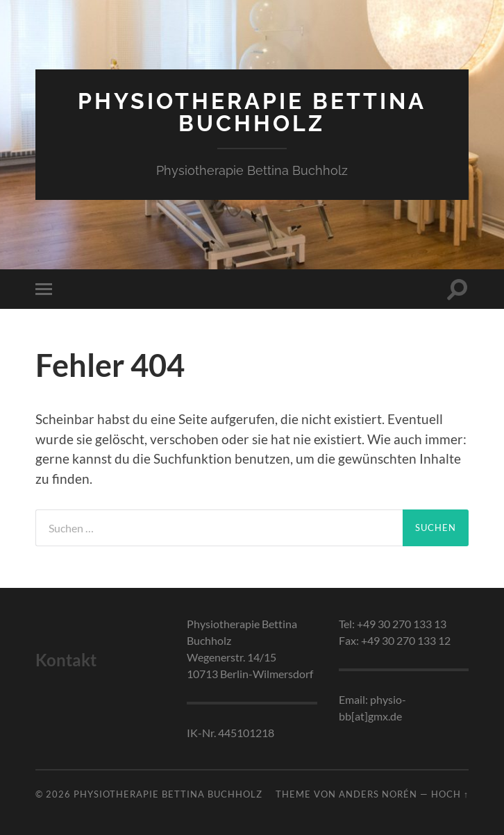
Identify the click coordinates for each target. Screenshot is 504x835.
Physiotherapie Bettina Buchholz (252, 112)
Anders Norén (378, 794)
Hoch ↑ (450, 794)
